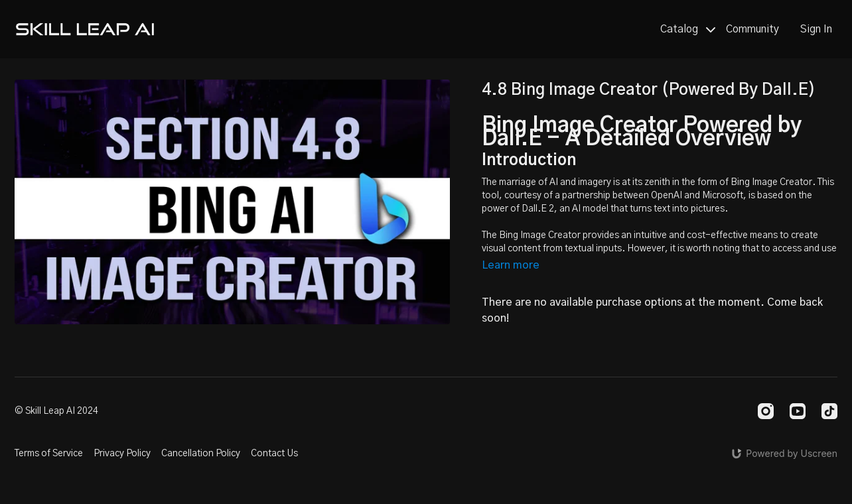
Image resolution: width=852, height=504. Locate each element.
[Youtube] (798, 411)
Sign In (816, 29)
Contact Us (274, 454)
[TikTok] (829, 411)
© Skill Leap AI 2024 (56, 411)
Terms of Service (49, 454)
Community (752, 29)
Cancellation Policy (201, 454)
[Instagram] (766, 411)
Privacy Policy (122, 454)
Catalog (688, 29)
